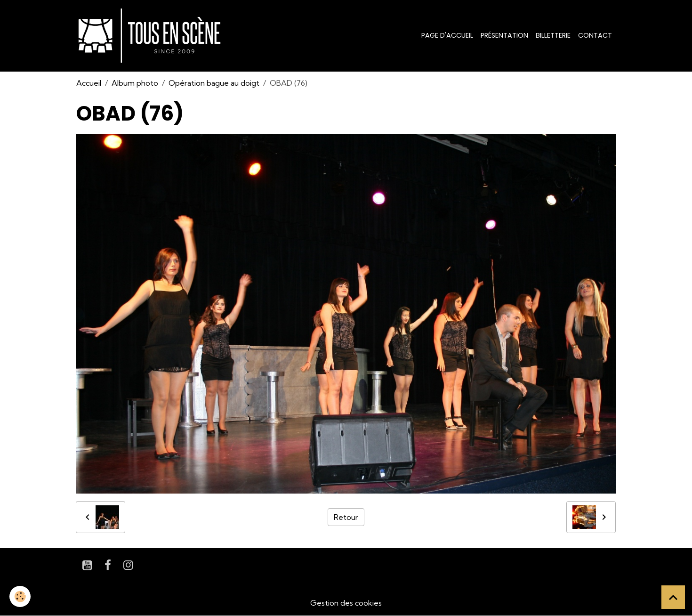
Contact (595, 35)
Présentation (504, 35)
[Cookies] (20, 596)
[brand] (151, 36)
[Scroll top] (673, 597)
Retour (346, 517)
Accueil (89, 83)
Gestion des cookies (346, 603)
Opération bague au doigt (214, 83)
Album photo (135, 83)
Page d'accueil (447, 35)
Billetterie (553, 35)
